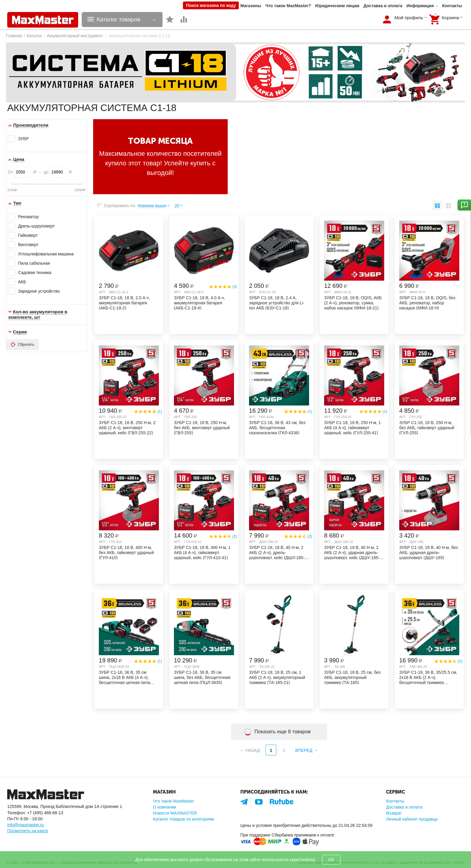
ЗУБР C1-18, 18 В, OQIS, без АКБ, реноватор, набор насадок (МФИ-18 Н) (427, 303)
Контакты (452, 6)
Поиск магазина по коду (211, 5)
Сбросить (23, 345)
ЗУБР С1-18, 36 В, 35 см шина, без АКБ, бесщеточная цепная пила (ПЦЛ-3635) (202, 677)
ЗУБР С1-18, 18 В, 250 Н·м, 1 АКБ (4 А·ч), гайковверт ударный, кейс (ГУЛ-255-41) (352, 427)
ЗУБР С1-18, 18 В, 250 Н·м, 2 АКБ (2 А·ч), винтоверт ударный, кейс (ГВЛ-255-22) (127, 427)
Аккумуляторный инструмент (75, 36)
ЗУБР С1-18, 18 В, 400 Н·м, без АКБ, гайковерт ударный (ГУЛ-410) (126, 552)
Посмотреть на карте (28, 831)
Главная (14, 36)
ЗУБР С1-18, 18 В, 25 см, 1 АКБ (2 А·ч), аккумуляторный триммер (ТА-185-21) (277, 677)
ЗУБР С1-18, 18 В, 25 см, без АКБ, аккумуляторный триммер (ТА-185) (352, 677)
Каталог (34, 36)
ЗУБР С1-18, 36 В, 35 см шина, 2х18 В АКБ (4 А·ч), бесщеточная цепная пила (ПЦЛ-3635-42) (125, 677)
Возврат (394, 813)
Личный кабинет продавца (412, 819)
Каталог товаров (119, 20)
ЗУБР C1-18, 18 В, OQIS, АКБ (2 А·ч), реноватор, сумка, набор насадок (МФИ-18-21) (353, 303)
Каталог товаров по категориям (184, 819)
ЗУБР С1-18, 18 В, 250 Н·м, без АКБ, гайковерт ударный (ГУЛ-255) (427, 427)
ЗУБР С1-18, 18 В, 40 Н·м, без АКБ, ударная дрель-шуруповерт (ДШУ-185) (428, 552)
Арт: (102, 292)
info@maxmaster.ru (26, 825)
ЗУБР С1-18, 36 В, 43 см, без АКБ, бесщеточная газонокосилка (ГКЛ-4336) (277, 427)
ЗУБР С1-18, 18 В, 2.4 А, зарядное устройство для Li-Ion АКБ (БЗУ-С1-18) (277, 303)
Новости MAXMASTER (175, 813)
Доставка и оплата (383, 6)
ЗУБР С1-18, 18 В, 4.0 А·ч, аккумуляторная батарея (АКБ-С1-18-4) (199, 303)
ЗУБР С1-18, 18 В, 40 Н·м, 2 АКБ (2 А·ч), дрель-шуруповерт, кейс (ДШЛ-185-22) (277, 552)
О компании (164, 807)
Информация (420, 6)
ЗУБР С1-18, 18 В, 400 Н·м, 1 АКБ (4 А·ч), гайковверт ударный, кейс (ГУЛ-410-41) (202, 552)
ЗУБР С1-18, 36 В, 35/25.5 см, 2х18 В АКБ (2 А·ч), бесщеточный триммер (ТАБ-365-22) (428, 677)
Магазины (251, 6)
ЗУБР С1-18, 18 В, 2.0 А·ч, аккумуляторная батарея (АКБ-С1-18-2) (124, 303)
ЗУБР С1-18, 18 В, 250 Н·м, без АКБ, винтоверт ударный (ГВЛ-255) (202, 427)
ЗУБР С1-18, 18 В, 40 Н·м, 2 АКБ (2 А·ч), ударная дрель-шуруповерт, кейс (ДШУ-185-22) (352, 552)
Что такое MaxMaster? (288, 6)
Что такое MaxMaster (173, 801)
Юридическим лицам (337, 6)
